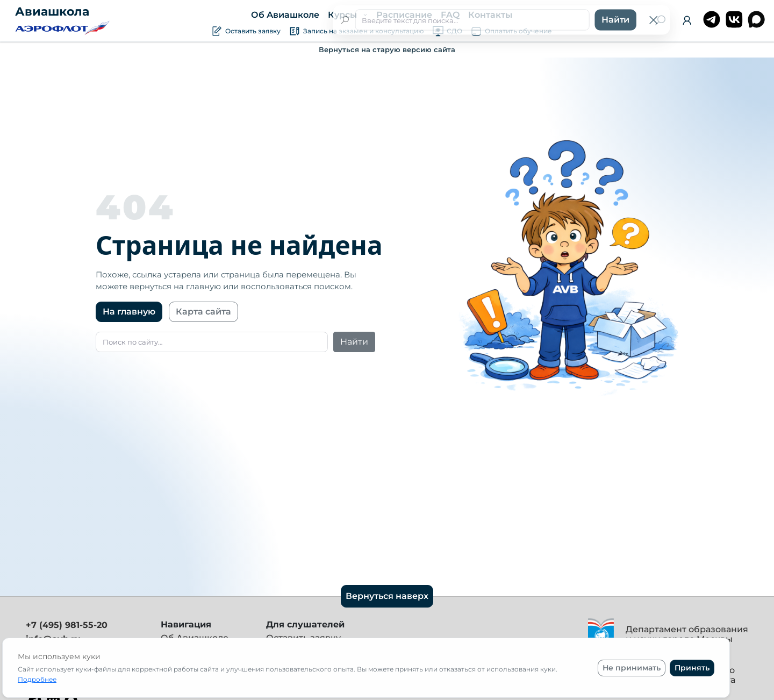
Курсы (343, 15)
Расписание (404, 15)
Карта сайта (203, 312)
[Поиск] (660, 20)
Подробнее (37, 679)
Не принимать (632, 668)
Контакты (490, 15)
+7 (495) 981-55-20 (67, 625)
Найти (354, 342)
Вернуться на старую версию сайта (387, 49)
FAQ (450, 15)
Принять (692, 668)
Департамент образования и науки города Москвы (687, 634)
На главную (129, 312)
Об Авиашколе (285, 15)
